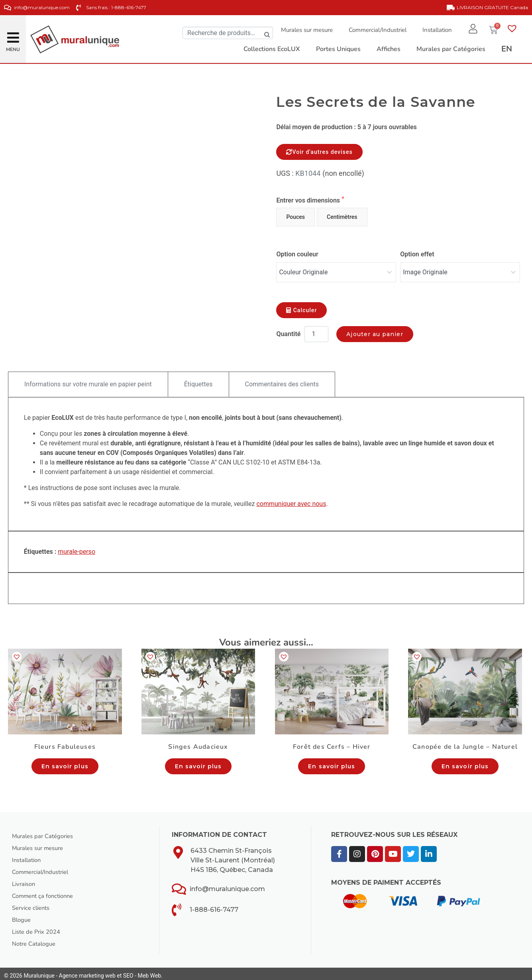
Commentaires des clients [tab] (282, 380)
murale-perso (77, 548)
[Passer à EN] (507, 49)
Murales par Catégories (46, 832)
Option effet (417, 254)
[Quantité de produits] (316, 330)
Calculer (301, 306)
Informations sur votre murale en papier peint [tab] (88, 380)
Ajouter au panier (375, 330)
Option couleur (297, 254)
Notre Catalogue (36, 940)
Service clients (33, 904)
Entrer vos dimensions (309, 200)
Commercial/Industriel (374, 30)
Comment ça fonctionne (46, 892)
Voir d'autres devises (319, 152)
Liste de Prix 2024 (39, 928)
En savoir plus (65, 762)
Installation (433, 30)
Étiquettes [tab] (198, 380)
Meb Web (149, 972)
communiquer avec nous (291, 500)
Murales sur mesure (303, 30)
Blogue (22, 916)
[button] (13, 34)
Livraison (25, 880)
